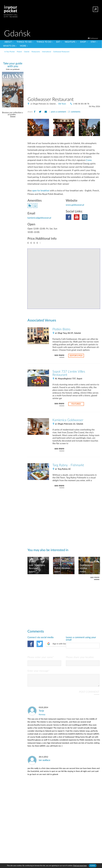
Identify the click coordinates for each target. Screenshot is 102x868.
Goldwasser (94, 38)
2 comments (74, 112)
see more (59, 355)
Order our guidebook (13, 69)
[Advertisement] (72, 74)
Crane (89, 160)
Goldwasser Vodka (86, 567)
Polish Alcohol (62, 568)
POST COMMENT (89, 694)
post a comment (59, 112)
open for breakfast (41, 191)
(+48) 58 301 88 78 (81, 104)
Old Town (62, 104)
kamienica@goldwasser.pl (39, 218)
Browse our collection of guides (12, 114)
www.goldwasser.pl (75, 205)
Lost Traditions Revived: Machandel (37, 567)
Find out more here (80, 866)
